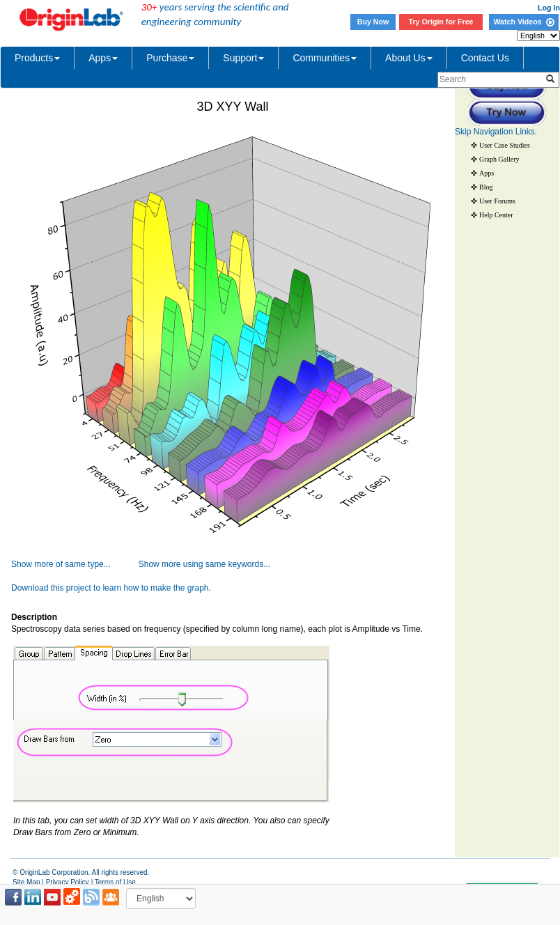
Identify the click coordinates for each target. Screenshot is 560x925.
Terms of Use (115, 882)
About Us (409, 58)
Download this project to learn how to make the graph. (111, 588)
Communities (325, 58)
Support (243, 58)
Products (37, 58)
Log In (549, 8)
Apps (103, 58)
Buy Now (373, 22)
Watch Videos (523, 22)
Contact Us (485, 58)
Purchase (170, 58)
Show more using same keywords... (204, 564)
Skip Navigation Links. (496, 132)
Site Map (26, 882)
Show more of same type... (61, 564)
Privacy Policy (68, 882)
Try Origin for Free (441, 22)
